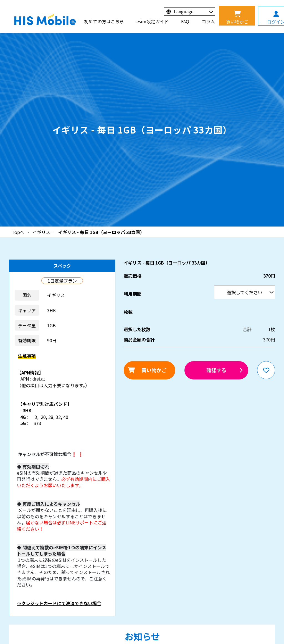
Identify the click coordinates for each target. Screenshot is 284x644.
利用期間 (0, 0)
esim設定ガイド (153, 21)
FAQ (185, 21)
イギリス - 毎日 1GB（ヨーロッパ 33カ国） (101, 232)
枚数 (128, 312)
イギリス (41, 232)
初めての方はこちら (104, 21)
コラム (208, 21)
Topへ (18, 232)
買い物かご (154, 370)
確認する (216, 370)
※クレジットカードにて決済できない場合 (59, 603)
